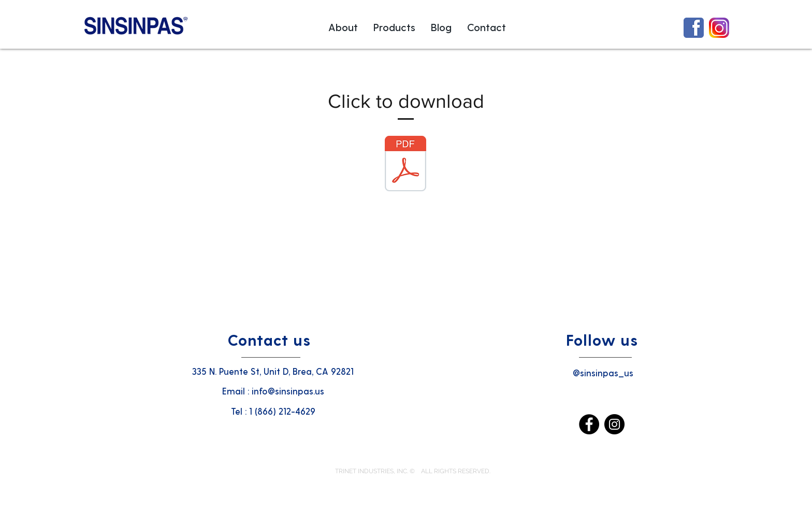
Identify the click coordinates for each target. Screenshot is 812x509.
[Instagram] (614, 424)
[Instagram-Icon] (719, 28)
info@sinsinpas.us (288, 391)
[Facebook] (589, 424)
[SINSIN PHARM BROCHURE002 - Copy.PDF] (405, 165)
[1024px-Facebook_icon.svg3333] (694, 28)
